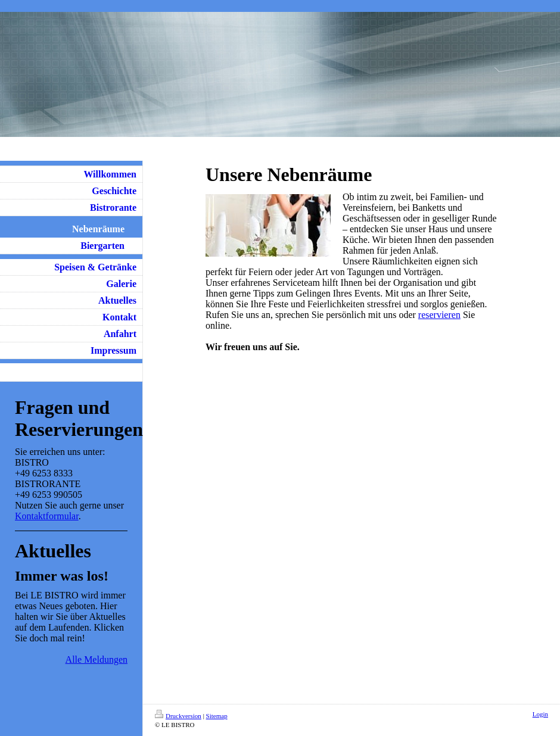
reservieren (439, 315)
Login (540, 714)
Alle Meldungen (97, 659)
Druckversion (178, 716)
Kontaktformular (47, 516)
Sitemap (217, 716)
